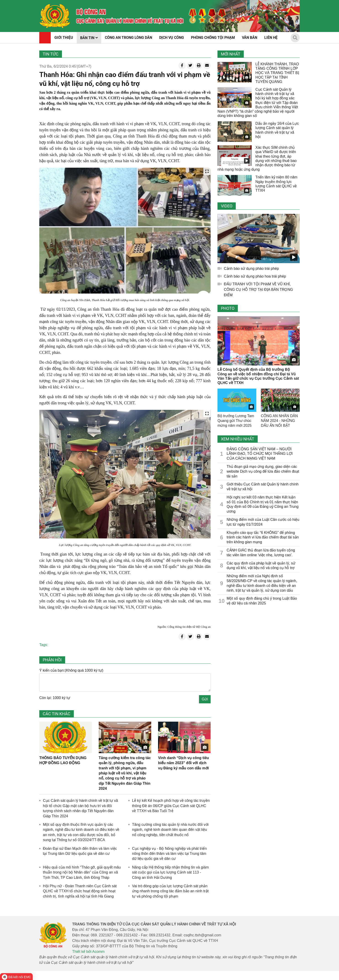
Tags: (44, 645)
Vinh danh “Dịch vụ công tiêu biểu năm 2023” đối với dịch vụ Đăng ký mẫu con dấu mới (184, 763)
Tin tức (51, 54)
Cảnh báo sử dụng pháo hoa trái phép (255, 276)
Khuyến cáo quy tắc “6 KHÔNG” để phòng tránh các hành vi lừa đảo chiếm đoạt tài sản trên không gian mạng (263, 537)
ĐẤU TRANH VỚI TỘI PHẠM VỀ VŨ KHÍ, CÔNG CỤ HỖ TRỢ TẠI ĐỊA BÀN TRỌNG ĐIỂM (258, 290)
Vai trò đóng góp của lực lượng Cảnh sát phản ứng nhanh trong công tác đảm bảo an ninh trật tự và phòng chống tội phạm (170, 891)
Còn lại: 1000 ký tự (55, 698)
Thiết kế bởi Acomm (88, 952)
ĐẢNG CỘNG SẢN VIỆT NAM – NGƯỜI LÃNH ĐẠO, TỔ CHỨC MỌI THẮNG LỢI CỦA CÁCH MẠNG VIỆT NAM (260, 454)
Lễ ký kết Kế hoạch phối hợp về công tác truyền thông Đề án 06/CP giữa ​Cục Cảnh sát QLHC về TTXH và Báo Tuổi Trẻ (171, 806)
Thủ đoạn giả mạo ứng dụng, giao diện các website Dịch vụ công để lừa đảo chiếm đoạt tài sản (263, 471)
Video (227, 206)
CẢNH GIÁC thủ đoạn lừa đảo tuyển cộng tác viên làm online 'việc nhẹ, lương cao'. (261, 553)
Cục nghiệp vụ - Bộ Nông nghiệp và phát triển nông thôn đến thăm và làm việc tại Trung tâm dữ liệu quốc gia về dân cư (169, 854)
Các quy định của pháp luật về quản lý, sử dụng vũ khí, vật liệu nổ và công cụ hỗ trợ (261, 566)
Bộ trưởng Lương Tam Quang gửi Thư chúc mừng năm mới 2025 (236, 421)
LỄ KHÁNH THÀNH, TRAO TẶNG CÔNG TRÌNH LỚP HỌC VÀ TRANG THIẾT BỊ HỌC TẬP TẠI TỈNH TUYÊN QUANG (277, 73)
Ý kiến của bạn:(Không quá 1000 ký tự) (71, 670)
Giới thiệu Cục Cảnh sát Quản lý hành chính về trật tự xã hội (263, 487)
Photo (228, 308)
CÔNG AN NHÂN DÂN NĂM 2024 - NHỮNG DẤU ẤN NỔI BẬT (279, 421)
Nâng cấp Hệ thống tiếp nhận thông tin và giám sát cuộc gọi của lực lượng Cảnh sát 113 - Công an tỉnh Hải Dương (170, 872)
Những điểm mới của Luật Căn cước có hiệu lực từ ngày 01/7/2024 (263, 522)
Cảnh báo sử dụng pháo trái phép (251, 269)
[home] (55, 16)
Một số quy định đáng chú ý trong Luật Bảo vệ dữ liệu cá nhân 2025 (262, 601)
